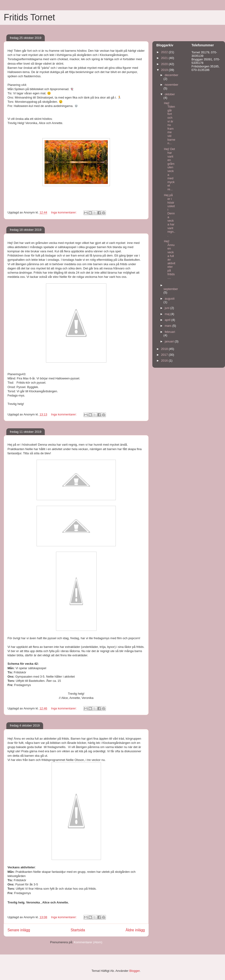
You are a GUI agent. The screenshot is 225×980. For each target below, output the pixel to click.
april (168, 320)
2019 (165, 70)
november (172, 85)
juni (168, 308)
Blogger (135, 971)
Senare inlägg (19, 930)
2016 (165, 361)
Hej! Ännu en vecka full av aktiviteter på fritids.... (169, 259)
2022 (165, 52)
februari (170, 332)
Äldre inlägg (135, 930)
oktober (170, 94)
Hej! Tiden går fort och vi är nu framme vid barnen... (169, 123)
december (172, 75)
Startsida (78, 930)
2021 (165, 58)
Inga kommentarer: (64, 212)
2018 (165, 349)
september (171, 289)
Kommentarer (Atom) (88, 942)
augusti (170, 299)
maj (168, 314)
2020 (165, 64)
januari (170, 341)
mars (169, 326)
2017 (165, 355)
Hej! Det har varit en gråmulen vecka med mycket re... (169, 169)
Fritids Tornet (29, 17)
